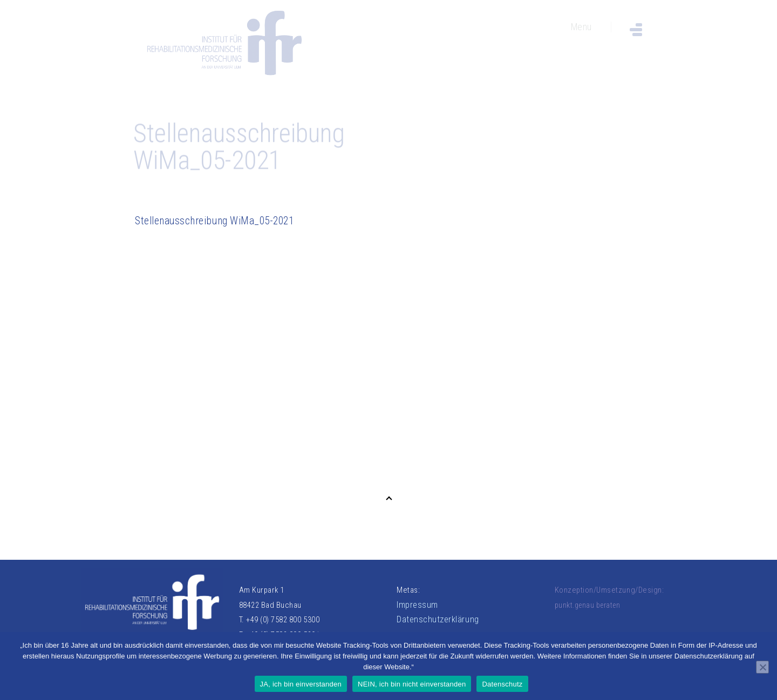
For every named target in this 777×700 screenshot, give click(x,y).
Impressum (417, 605)
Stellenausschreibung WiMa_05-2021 (214, 221)
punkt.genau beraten (588, 605)
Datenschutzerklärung (438, 619)
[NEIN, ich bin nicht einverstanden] (762, 667)
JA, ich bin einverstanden (301, 684)
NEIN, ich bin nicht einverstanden (412, 684)
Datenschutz (502, 684)
